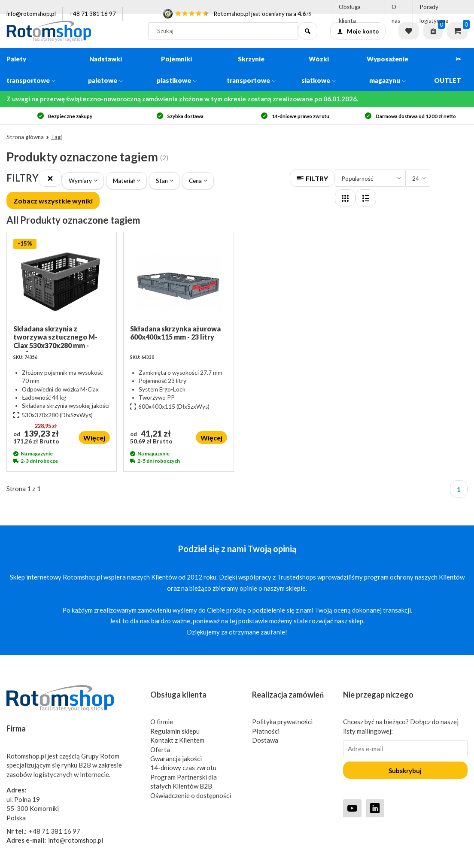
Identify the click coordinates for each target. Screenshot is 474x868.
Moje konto (358, 31)
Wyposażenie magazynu (387, 70)
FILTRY (312, 178)
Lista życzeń (409, 31)
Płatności (266, 731)
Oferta (160, 750)
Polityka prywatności (282, 722)
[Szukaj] (308, 31)
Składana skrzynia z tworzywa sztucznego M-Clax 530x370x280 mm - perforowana (55, 338)
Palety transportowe (31, 70)
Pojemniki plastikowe (177, 70)
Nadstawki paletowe (105, 70)
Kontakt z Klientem (177, 740)
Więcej (94, 438)
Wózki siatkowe (319, 70)
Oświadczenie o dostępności (191, 795)
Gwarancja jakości (176, 759)
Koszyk (457, 31)
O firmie (162, 722)
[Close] (50, 178)
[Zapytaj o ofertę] (433, 31)
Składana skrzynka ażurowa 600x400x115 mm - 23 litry (175, 333)
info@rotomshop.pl (31, 14)
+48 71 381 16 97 (93, 14)
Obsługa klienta (350, 14)
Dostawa (265, 740)
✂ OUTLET (448, 70)
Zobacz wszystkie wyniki (53, 201)
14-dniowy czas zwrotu (183, 768)
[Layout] (345, 198)
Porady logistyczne (434, 14)
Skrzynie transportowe (251, 70)
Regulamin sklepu (175, 731)
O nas (396, 14)
